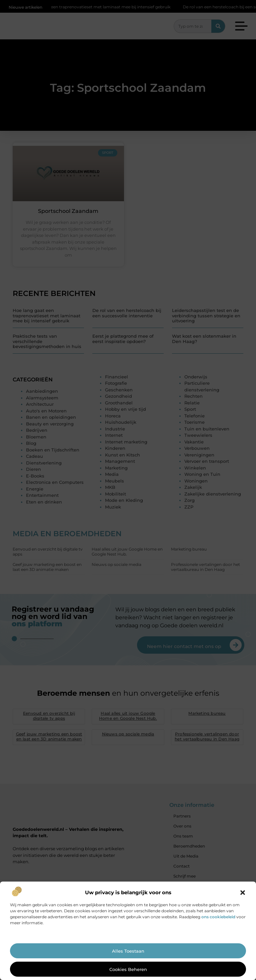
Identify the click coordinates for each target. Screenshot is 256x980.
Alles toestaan (128, 951)
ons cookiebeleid (218, 917)
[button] (243, 893)
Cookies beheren (128, 969)
